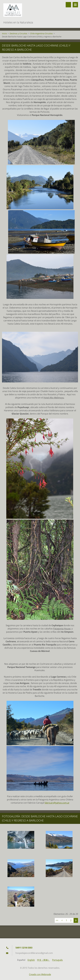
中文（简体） (43, 960)
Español (21, 960)
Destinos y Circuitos (18, 33)
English (31, 960)
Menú (75, 5)
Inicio (4, 33)
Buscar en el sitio (68, 5)
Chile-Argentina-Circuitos (41, 33)
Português (57, 960)
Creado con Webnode (40, 974)
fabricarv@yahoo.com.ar (57, 803)
